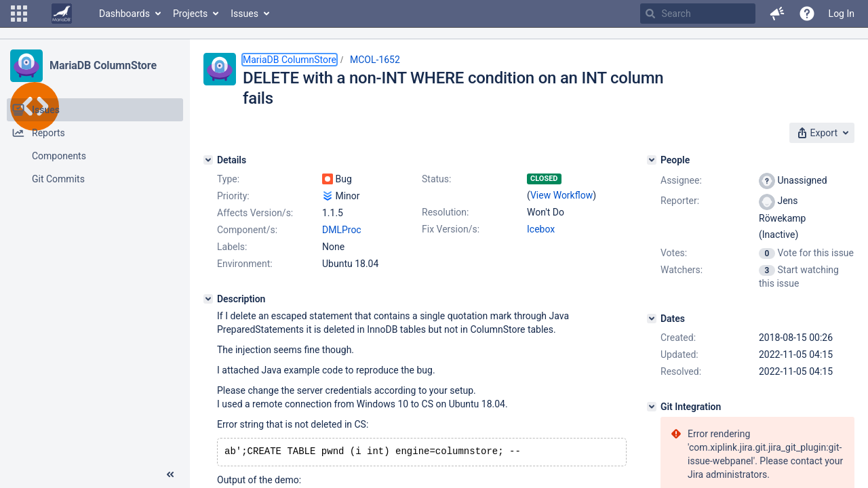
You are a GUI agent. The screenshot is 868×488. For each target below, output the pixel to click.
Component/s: (247, 230)
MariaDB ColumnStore (103, 65)
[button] (19, 14)
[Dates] (652, 319)
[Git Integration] (652, 407)
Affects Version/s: (255, 213)
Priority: (233, 196)
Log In (842, 14)
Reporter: (680, 201)
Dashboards (124, 14)
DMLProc (342, 230)
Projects (190, 14)
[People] (652, 160)
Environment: (245, 264)
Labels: (232, 247)
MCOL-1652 (375, 60)
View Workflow (561, 195)
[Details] (208, 160)
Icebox (541, 229)
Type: (228, 179)
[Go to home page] (62, 14)
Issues (244, 14)
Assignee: (681, 180)
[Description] (208, 299)
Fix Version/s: (451, 229)
